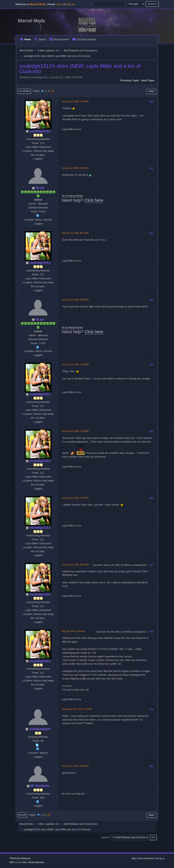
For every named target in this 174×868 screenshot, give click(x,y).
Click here (94, 200)
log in (59, 4)
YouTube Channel (84, 39)
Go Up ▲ (160, 858)
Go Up (22, 815)
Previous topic (130, 80)
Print (152, 91)
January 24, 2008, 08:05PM (75, 168)
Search (40, 39)
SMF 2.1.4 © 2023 (18, 862)
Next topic (148, 80)
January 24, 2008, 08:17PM (75, 233)
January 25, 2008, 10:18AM (75, 364)
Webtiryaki (26, 858)
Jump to (105, 837)
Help (134, 858)
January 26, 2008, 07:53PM (75, 498)
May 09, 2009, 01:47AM (73, 631)
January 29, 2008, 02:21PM (75, 565)
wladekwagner (40, 729)
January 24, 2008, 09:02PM (75, 300)
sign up (71, 4)
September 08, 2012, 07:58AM (77, 709)
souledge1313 (40, 131)
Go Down (24, 91)
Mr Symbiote (40, 786)
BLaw (40, 188)
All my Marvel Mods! (72, 196)
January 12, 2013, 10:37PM (75, 766)
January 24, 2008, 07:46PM (75, 101)
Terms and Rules (146, 858)
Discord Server (59, 39)
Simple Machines (36, 862)
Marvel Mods (31, 21)
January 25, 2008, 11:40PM (75, 431)
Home (25, 39)
